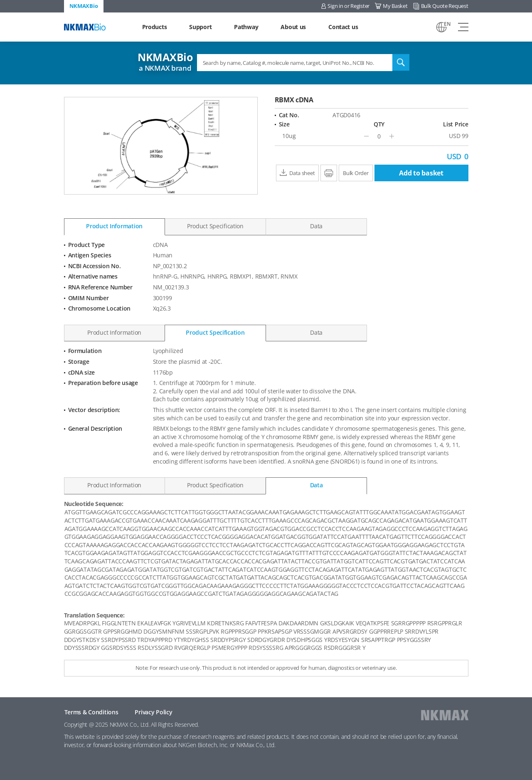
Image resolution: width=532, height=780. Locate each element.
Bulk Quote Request (445, 6)
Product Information (114, 226)
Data (316, 226)
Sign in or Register (349, 6)
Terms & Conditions (91, 712)
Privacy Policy (153, 712)
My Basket (395, 6)
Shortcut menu (0, 0)
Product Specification (215, 226)
